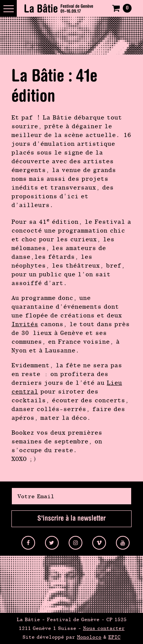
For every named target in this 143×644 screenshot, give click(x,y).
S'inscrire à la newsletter (71, 519)
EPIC (114, 637)
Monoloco (89, 637)
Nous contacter (104, 628)
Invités (25, 324)
